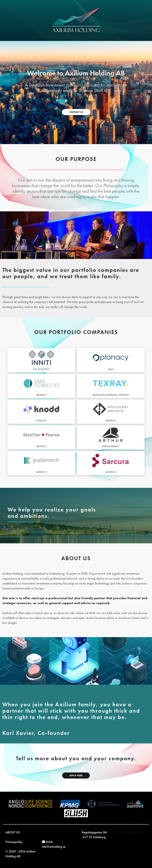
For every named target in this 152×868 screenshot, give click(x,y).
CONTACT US (76, 112)
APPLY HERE (76, 775)
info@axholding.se (54, 847)
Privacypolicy (14, 842)
